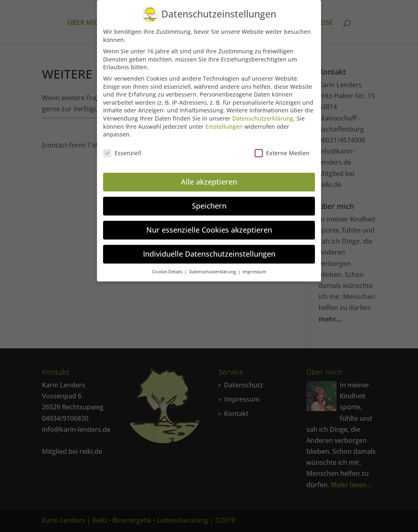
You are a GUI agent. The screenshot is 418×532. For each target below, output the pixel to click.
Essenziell (122, 153)
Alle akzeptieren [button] (209, 181)
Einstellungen (224, 126)
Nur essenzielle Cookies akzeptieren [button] (209, 229)
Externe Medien (282, 153)
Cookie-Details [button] (168, 271)
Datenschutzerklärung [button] (213, 271)
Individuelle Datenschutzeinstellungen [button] (209, 253)
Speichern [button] (209, 205)
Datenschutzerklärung (263, 118)
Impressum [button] (254, 271)
